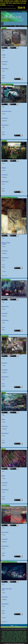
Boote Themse (5, 532)
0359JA (3, 384)
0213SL (3, 132)
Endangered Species (18, 633)
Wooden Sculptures (20, 640)
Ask (15, 79)
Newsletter (4, 12)
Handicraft (11, 631)
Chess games (5, 639)
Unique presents (17, 635)
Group (4, 57)
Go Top (4, 629)
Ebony (10, 639)
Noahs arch (13, 638)
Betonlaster (4, 363)
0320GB (3, 553)
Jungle (25, 638)
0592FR (3, 611)
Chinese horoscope (5, 638)
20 (25, 26)
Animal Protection (11, 634)
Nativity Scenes (9, 635)
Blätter (3, 420)
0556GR (3, 327)
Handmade (20, 631)
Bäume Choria (5, 307)
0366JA (3, 189)
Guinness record (20, 638)
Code (3, 71)
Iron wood (23, 639)
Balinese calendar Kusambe (6, 243)
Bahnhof (4, 168)
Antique (4, 55)
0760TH (3, 497)
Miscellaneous (5, 69)
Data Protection (22, 629)
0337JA (3, 440)
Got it (21, 8)
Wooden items (15, 641)
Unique (15, 631)
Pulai (14, 639)
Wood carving (8, 641)
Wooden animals (23, 636)
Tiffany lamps (15, 636)
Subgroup (4, 64)
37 (27, 26)
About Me (8, 629)
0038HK (3, 76)
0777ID (3, 265)
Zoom (12, 47)
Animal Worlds (9, 633)
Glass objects (9, 636)
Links (13, 629)
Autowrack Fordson (6, 111)
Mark (3, 47)
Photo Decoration (23, 641)
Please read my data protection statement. (8, 8)
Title (3, 50)
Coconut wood (4, 640)
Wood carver (5, 631)
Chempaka (18, 639)
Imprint (16, 629)
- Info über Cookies (10, 5)
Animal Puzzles (19, 634)
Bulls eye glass (12, 640)
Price (3, 78)
